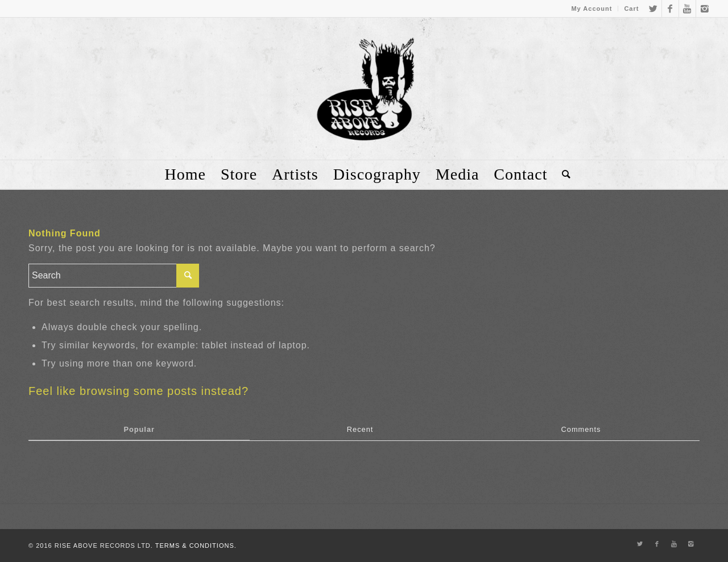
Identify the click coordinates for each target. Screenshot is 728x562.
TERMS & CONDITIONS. (196, 546)
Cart (631, 9)
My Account (591, 9)
